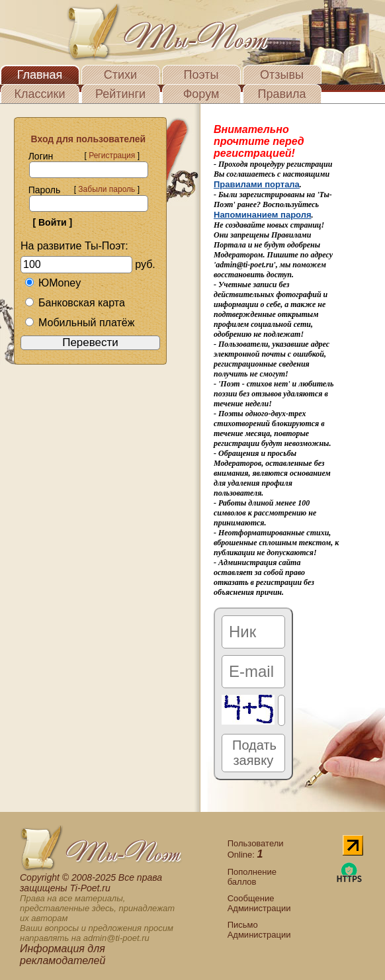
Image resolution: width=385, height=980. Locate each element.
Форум (201, 94)
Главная (40, 75)
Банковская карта (75, 303)
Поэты (201, 75)
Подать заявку (254, 753)
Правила (281, 94)
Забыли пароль (107, 189)
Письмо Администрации (259, 930)
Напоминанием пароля (263, 215)
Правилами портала (257, 184)
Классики (40, 94)
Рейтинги (120, 94)
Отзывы (282, 75)
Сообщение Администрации (259, 903)
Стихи (120, 75)
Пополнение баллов (252, 877)
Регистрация (112, 156)
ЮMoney (53, 283)
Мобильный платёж (79, 323)
